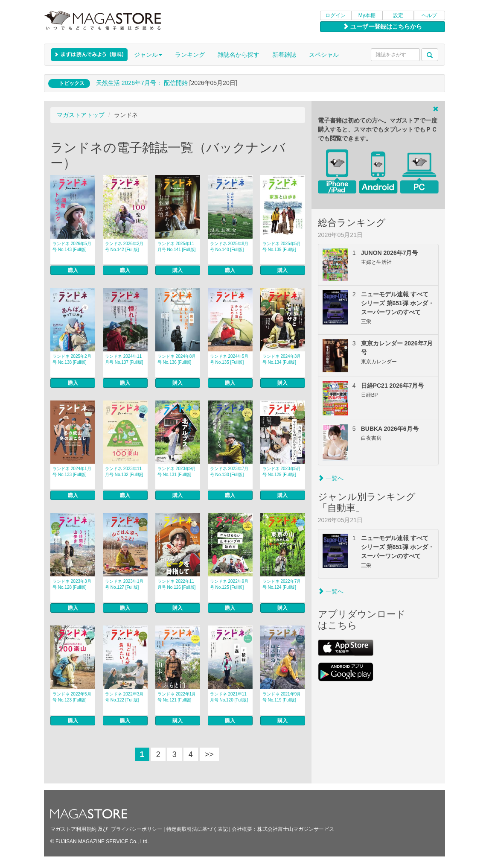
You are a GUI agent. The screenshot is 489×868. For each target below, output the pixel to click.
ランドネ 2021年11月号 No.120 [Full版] (229, 697)
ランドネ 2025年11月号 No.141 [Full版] (176, 247)
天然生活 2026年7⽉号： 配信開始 (142, 83)
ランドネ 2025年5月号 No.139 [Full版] (282, 247)
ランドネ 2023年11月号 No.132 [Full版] (124, 472)
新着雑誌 (284, 55)
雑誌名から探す (239, 55)
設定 (398, 15)
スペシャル (324, 55)
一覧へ (331, 478)
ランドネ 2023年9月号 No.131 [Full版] (177, 472)
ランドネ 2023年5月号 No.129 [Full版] (282, 472)
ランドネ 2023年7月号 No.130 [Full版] (229, 472)
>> (209, 754)
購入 (73, 270)
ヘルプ (429, 15)
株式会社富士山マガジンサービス (296, 829)
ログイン (335, 15)
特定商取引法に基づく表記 (197, 829)
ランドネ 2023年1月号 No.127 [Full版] (124, 584)
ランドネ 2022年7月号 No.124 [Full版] (282, 584)
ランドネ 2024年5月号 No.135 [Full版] (229, 359)
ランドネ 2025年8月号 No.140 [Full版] (229, 247)
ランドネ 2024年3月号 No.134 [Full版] (282, 359)
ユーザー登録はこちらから (382, 26)
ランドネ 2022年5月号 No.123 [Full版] (72, 697)
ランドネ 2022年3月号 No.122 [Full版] (124, 697)
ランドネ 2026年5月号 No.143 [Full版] (72, 247)
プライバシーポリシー (137, 829)
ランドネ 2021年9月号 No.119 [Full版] (282, 697)
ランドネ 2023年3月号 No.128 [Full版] (72, 584)
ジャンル (148, 55)
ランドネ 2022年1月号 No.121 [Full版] (177, 697)
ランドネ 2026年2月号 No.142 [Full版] (124, 247)
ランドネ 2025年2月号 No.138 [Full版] (72, 359)
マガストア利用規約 (73, 829)
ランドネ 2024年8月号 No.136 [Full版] (177, 359)
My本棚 (367, 15)
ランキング (190, 55)
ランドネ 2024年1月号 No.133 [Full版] (72, 472)
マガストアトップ (81, 115)
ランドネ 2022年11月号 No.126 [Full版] (176, 584)
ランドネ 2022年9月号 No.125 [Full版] (229, 584)
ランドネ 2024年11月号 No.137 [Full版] (124, 359)
